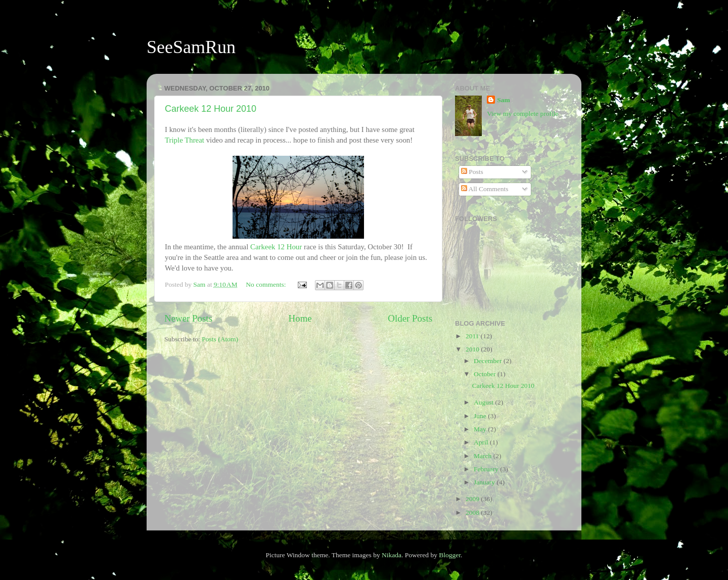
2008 (473, 512)
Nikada (392, 555)
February (487, 469)
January (485, 482)
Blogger (450, 555)
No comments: (267, 284)
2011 (473, 336)
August (484, 402)
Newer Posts (188, 318)
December (489, 361)
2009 (473, 499)
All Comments (485, 189)
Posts (472, 172)
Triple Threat (185, 140)
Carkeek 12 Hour (276, 247)
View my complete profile (522, 114)
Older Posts (410, 318)
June (481, 416)
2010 (473, 349)
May (481, 429)
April (482, 442)
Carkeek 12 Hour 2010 (211, 109)
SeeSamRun (191, 47)
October (486, 374)
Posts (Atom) (220, 339)
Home (300, 318)
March (484, 456)
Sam (504, 100)
